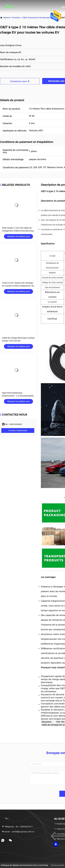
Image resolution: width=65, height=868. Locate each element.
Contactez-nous (20, 81)
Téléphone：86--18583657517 (17, 827)
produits (16, 18)
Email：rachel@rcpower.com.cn (18, 832)
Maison (7, 18)
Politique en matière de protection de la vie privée (24, 865)
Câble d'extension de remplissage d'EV (40, 18)
